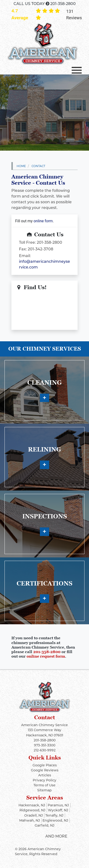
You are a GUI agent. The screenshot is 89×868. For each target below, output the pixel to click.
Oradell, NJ (33, 815)
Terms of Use (44, 785)
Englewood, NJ (55, 820)
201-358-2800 (63, 4)
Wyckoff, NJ (58, 810)
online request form (46, 656)
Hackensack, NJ (32, 805)
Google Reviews (45, 770)
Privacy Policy (44, 780)
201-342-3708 (40, 249)
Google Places (45, 765)
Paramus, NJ (58, 805)
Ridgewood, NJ (32, 810)
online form (43, 221)
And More (56, 836)
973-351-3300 (45, 745)
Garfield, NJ (44, 825)
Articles (45, 775)
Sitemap (44, 790)
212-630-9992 (45, 750)
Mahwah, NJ (30, 820)
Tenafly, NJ (54, 815)
